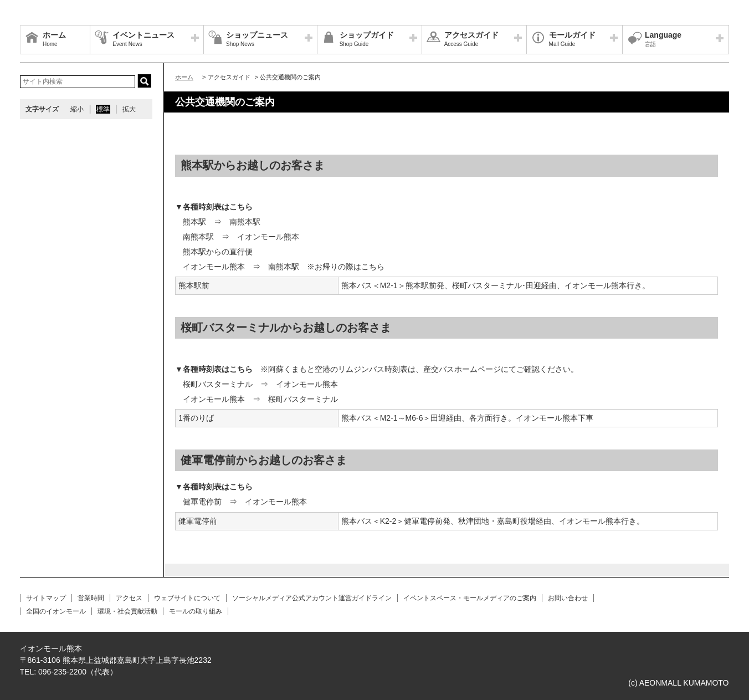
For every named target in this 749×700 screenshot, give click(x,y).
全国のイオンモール (56, 611)
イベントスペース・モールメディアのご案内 (470, 598)
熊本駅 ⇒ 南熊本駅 (222, 222)
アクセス (129, 598)
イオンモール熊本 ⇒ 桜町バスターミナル (260, 399)
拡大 (129, 109)
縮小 (77, 109)
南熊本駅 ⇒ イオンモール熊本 (241, 237)
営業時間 (91, 598)
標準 (103, 109)
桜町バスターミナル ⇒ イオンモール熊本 (260, 384)
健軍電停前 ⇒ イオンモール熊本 (245, 502)
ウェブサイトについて (187, 598)
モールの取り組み (196, 611)
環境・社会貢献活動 (127, 611)
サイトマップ (46, 598)
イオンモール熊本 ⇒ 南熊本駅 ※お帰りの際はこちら (284, 267)
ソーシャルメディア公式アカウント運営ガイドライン (312, 598)
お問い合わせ (568, 598)
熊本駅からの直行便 (218, 252)
